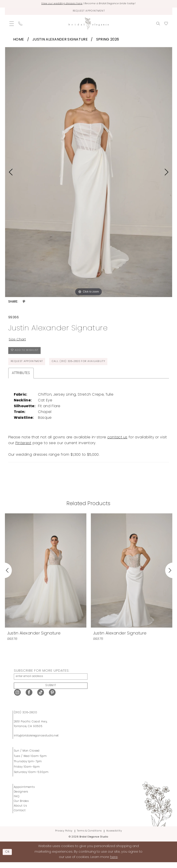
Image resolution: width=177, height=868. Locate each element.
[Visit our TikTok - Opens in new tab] (41, 698)
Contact (20, 816)
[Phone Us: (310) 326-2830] (20, 24)
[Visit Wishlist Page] (166, 24)
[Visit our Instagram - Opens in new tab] (17, 698)
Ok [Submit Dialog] (8, 857)
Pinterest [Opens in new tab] (23, 447)
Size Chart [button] (18, 341)
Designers (21, 797)
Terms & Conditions (89, 836)
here (114, 863)
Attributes (21, 377)
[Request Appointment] (89, 12)
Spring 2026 (108, 41)
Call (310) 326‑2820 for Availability (85, 365)
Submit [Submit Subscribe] (51, 691)
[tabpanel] (89, 173)
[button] (12, 24)
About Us (20, 811)
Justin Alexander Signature (60, 41)
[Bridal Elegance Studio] (89, 25)
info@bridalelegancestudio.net (36, 741)
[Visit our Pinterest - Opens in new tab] (52, 698)
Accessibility (114, 836)
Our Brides (21, 807)
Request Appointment (28, 365)
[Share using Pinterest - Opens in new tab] (24, 303)
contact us (117, 441)
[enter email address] (51, 681)
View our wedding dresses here (58, 4)
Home (19, 41)
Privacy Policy (64, 836)
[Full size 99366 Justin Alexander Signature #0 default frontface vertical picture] (89, 173)
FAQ (17, 802)
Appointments (24, 793)
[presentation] (46, 574)
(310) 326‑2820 (26, 718)
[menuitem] (12, 24)
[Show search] (158, 24)
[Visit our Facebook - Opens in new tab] (29, 698)
